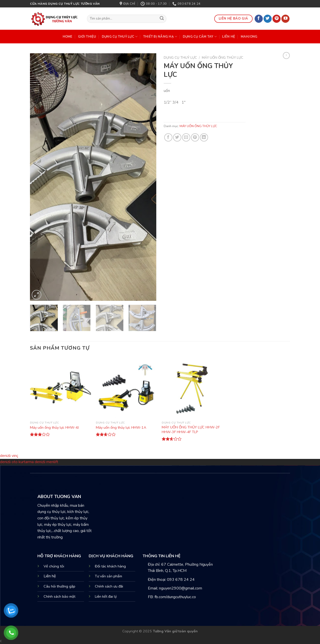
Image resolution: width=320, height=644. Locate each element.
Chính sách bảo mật (59, 596)
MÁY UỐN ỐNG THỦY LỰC (223, 58)
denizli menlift (46, 462)
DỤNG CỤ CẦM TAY (200, 37)
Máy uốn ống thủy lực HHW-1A (121, 428)
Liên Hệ (229, 37)
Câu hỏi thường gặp (59, 586)
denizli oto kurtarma (17, 462)
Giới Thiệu (87, 37)
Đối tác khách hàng (110, 566)
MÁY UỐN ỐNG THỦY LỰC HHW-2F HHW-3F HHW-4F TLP (191, 430)
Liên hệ (50, 576)
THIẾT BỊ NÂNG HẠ (160, 37)
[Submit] (162, 19)
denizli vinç (9, 456)
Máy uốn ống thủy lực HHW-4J (54, 428)
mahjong (249, 37)
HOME (68, 37)
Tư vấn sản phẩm (108, 576)
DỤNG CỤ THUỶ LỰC (120, 37)
